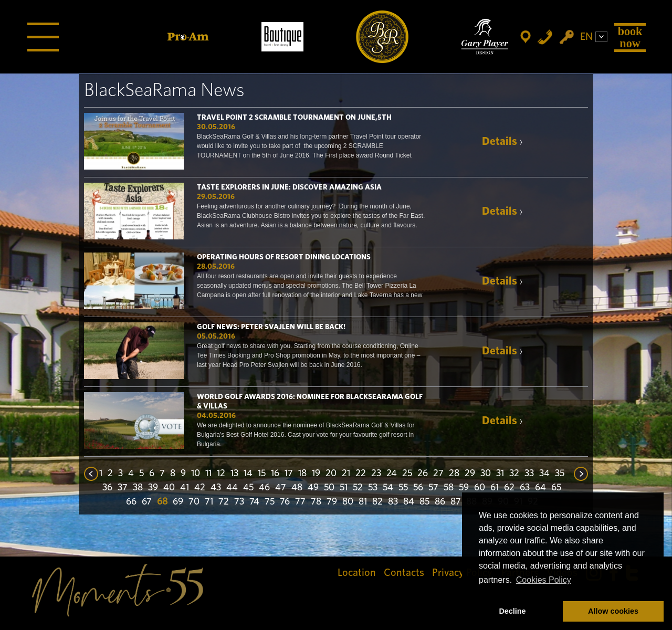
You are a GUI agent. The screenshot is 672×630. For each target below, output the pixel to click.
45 (248, 488)
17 (289, 474)
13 (234, 474)
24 (392, 474)
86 (440, 502)
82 (377, 502)
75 (270, 502)
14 (248, 474)
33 (529, 474)
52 (358, 488)
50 (329, 488)
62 (509, 488)
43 (216, 488)
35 (560, 474)
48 (297, 488)
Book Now (630, 37)
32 (514, 474)
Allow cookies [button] (613, 611)
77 (300, 502)
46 (264, 488)
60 (480, 488)
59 (464, 488)
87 (456, 502)
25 (407, 474)
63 (525, 488)
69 (178, 502)
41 (185, 488)
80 (348, 502)
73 (239, 502)
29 (470, 474)
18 (302, 474)
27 (438, 474)
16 (275, 474)
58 (449, 488)
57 (433, 488)
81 (363, 502)
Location (357, 573)
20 (331, 474)
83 (393, 502)
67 (147, 502)
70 (194, 502)
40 (169, 488)
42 (200, 488)
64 (540, 488)
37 (123, 488)
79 (332, 502)
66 (131, 502)
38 (138, 488)
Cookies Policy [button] (544, 580)
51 (344, 488)
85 (424, 502)
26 (423, 474)
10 (196, 474)
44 (232, 488)
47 (281, 488)
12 (221, 474)
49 (313, 488)
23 (376, 474)
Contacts (404, 573)
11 (208, 474)
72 (224, 502)
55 (403, 488)
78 (316, 502)
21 (346, 474)
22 (361, 474)
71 (209, 502)
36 (107, 488)
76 (285, 502)
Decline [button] (512, 611)
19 (316, 474)
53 (373, 488)
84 (409, 502)
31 (500, 474)
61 (495, 488)
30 (486, 474)
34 (544, 474)
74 (254, 502)
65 (556, 488)
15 (262, 474)
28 (454, 474)
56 (418, 488)
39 (153, 488)
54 (388, 488)
